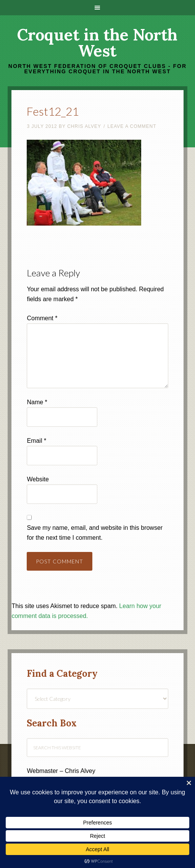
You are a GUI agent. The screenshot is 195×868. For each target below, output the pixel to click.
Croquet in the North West (97, 43)
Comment (42, 318)
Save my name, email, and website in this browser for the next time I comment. (95, 533)
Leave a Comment (132, 126)
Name (37, 402)
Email (36, 441)
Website (38, 479)
